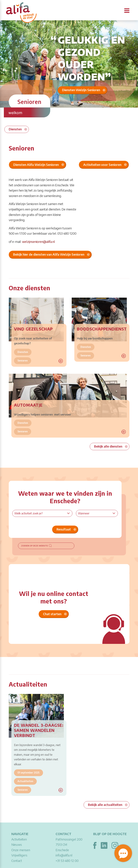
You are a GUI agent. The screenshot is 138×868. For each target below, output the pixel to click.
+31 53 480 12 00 (67, 861)
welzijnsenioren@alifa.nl (38, 242)
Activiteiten (19, 839)
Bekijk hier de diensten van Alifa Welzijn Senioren (49, 254)
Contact (17, 861)
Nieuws (17, 844)
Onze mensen (21, 850)
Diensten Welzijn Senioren (81, 90)
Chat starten (52, 614)
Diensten (15, 129)
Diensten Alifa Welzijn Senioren (36, 165)
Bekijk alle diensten (108, 446)
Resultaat (64, 529)
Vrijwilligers (19, 855)
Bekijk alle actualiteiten (105, 805)
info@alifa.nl (64, 855)
